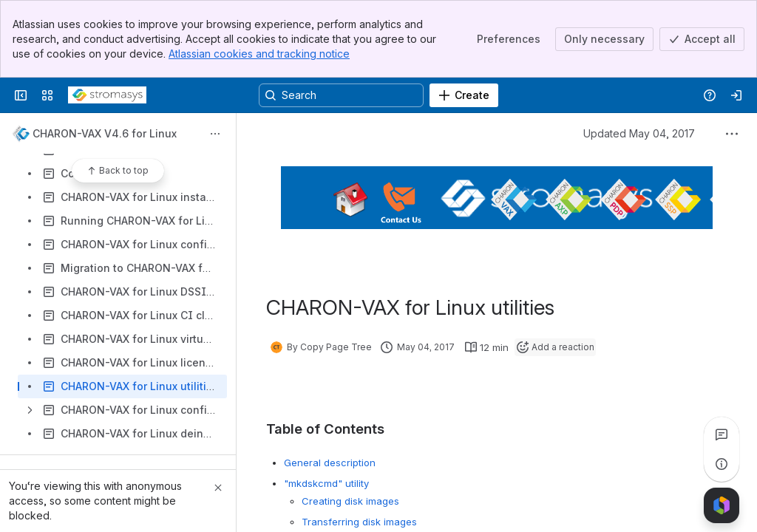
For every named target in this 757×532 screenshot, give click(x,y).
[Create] (464, 95)
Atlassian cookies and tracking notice (259, 54)
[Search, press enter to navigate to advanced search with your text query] (341, 95)
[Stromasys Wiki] (107, 95)
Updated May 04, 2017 (639, 133)
